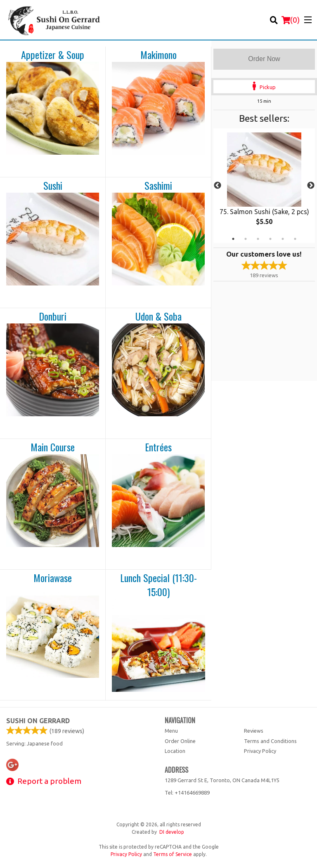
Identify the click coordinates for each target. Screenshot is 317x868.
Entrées (158, 447)
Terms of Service (173, 854)
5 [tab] (283, 239)
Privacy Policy (260, 751)
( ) (291, 20)
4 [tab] (270, 239)
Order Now (264, 59)
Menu (171, 731)
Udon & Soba (158, 316)
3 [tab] (258, 239)
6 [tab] (295, 239)
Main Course (53, 447)
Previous (218, 186)
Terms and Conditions (270, 741)
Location (175, 751)
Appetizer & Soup (53, 55)
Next (311, 186)
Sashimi (158, 186)
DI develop (172, 832)
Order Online (180, 741)
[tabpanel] (264, 186)
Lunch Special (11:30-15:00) (158, 585)
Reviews (254, 731)
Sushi (53, 186)
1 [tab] (233, 239)
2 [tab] (246, 239)
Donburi (53, 316)
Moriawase (53, 578)
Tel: (187, 793)
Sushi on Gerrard (38, 721)
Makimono (158, 55)
